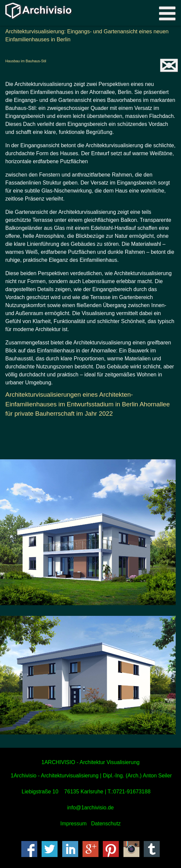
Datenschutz (106, 824)
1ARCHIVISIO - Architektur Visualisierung (91, 762)
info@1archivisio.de (90, 808)
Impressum (73, 824)
